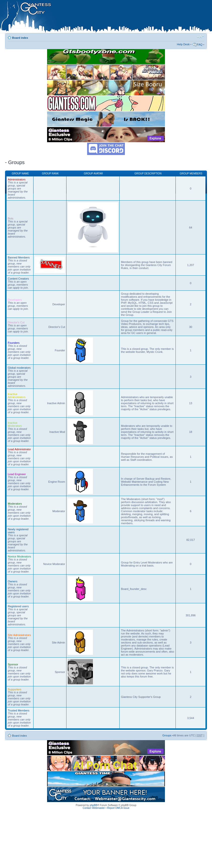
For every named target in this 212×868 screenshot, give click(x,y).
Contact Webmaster (94, 808)
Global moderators (19, 368)
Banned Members (19, 257)
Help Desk (183, 44)
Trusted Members (19, 710)
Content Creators (18, 279)
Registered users (18, 606)
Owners (13, 581)
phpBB (93, 805)
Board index (20, 38)
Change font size (201, 37)
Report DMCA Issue (118, 808)
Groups (167, 735)
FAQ (200, 45)
